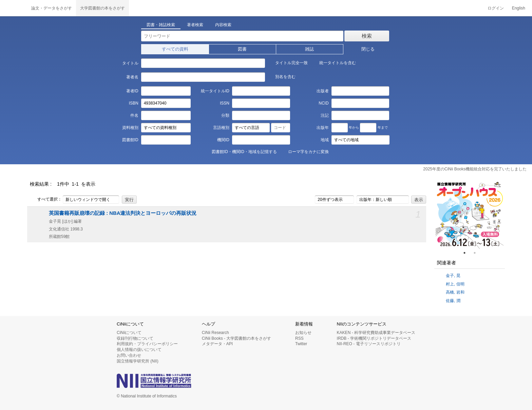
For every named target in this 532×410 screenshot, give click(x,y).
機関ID (223, 140)
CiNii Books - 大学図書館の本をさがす (237, 338)
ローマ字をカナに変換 (305, 151)
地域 (325, 140)
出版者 (323, 91)
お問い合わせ (129, 355)
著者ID (132, 91)
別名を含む (282, 76)
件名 (134, 115)
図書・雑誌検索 (161, 25)
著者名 (132, 77)
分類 (225, 115)
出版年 (323, 128)
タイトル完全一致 (288, 62)
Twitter (301, 344)
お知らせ (303, 333)
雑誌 (309, 49)
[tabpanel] (470, 215)
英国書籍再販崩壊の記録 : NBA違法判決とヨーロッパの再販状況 (123, 213)
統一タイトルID (215, 91)
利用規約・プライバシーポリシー (147, 344)
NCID (324, 103)
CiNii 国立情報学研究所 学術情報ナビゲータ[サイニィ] (14, 8)
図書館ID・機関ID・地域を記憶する (241, 151)
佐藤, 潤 (453, 301)
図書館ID (130, 140)
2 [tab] (477, 253)
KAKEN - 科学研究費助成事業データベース (376, 333)
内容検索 (223, 25)
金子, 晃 (453, 276)
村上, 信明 (455, 284)
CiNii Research (215, 333)
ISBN (134, 103)
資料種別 (130, 128)
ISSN (225, 103)
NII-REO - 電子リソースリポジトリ (369, 344)
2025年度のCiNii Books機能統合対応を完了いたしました (475, 169)
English (519, 8)
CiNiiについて (129, 333)
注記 (325, 115)
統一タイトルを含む (334, 62)
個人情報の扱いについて (139, 350)
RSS (299, 338)
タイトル (130, 63)
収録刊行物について (135, 338)
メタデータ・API (217, 344)
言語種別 (221, 128)
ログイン (496, 8)
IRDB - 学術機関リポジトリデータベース (374, 338)
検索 (367, 36)
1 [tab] (467, 253)
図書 (242, 49)
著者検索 (195, 25)
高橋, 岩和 (455, 292)
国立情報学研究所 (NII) (138, 361)
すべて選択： (46, 200)
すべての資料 (175, 49)
